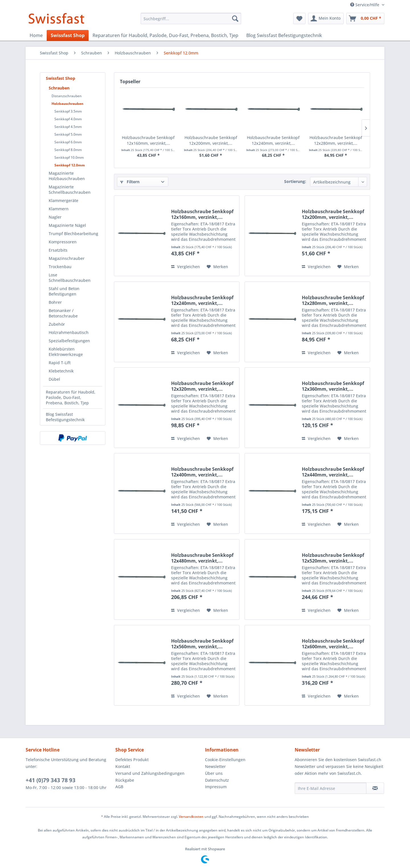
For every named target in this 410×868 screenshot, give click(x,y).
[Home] (36, 35)
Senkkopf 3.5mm (68, 111)
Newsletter (215, 766)
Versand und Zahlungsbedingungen (150, 773)
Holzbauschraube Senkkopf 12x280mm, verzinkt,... (336, 140)
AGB (119, 787)
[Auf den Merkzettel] (217, 267)
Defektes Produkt (132, 760)
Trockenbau (60, 267)
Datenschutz (217, 780)
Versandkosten (191, 817)
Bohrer (55, 302)
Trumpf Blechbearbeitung (73, 234)
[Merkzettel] (299, 19)
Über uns (214, 773)
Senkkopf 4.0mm (68, 119)
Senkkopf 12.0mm (70, 165)
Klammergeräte (63, 200)
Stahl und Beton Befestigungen (64, 291)
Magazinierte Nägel (67, 225)
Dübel (54, 379)
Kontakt (123, 766)
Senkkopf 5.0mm (68, 134)
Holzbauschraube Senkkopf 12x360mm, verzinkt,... (333, 386)
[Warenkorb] (365, 19)
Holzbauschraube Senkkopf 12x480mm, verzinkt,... (202, 558)
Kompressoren (63, 242)
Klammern (59, 209)
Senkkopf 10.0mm (69, 157)
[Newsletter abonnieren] (375, 788)
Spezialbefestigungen (69, 341)
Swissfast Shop (61, 78)
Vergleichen (185, 267)
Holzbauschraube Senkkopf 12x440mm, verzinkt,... (333, 472)
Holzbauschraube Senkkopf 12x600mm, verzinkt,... (333, 644)
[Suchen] (235, 19)
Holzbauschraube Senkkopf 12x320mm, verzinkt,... (202, 386)
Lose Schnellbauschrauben (70, 278)
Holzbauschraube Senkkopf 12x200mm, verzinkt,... (211, 140)
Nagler (55, 217)
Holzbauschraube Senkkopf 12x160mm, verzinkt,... (148, 140)
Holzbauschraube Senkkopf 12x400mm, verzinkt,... (202, 472)
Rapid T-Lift (60, 363)
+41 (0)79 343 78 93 (51, 780)
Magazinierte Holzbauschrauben (67, 176)
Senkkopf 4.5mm (68, 127)
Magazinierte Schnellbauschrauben (70, 190)
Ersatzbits (58, 250)
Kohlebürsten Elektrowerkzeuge (66, 352)
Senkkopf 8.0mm (68, 150)
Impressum (216, 787)
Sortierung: (295, 181)
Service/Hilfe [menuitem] (365, 5)
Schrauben (59, 88)
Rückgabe (125, 780)
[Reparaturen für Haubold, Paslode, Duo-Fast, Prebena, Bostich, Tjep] (165, 35)
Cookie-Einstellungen (225, 760)
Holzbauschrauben (67, 104)
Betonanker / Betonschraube (63, 313)
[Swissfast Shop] (68, 35)
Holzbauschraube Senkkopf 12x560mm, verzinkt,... (202, 644)
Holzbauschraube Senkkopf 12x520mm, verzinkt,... (333, 558)
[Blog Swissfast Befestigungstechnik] (284, 35)
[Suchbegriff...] (191, 19)
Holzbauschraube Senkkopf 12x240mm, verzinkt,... (273, 140)
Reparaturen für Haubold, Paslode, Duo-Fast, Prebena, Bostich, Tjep (71, 397)
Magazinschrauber (67, 258)
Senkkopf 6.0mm (68, 142)
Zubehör (57, 324)
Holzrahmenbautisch (69, 332)
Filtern (130, 182)
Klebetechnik (61, 371)
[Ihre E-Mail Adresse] (331, 788)
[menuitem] (191, 19)
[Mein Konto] (326, 19)
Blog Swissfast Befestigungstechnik (65, 417)
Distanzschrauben (67, 96)
